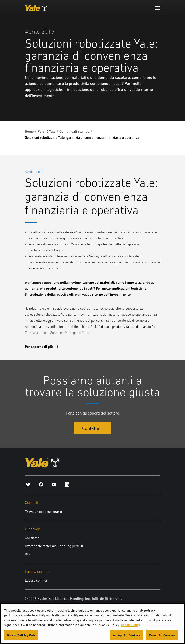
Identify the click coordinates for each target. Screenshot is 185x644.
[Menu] (157, 8)
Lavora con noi (36, 580)
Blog (28, 554)
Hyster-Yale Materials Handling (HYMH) (54, 546)
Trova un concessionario (43, 512)
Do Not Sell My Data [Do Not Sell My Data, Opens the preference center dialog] (21, 638)
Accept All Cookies (126, 638)
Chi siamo (32, 538)
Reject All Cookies (162, 638)
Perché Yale (47, 131)
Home (29, 131)
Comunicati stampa (74, 131)
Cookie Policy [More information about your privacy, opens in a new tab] (131, 628)
